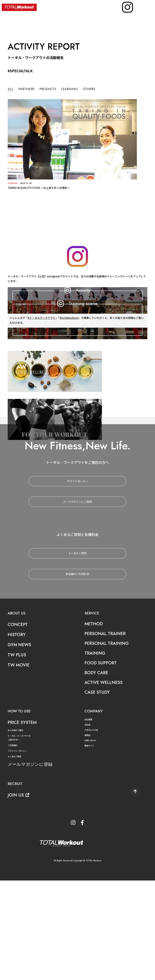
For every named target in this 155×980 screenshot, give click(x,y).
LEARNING (73, 89)
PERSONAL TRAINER (106, 733)
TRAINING (95, 752)
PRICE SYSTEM (23, 822)
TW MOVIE (19, 764)
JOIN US (19, 894)
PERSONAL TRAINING (108, 743)
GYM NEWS (20, 744)
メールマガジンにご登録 (77, 601)
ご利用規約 (13, 844)
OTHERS (94, 89)
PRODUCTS (50, 89)
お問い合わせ (91, 839)
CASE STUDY (98, 791)
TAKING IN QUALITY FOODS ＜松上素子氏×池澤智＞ (39, 188)
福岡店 (88, 834)
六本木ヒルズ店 (92, 829)
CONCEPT (18, 724)
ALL (11, 89)
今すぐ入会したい (77, 580)
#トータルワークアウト (42, 399)
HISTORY (17, 734)
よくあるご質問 (77, 653)
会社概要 (89, 819)
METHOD (94, 723)
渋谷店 (88, 824)
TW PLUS (17, 754)
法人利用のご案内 (16, 829)
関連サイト (90, 844)
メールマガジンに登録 (32, 863)
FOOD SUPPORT (102, 762)
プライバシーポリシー (18, 850)
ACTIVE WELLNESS (105, 782)
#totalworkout (69, 399)
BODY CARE (97, 772)
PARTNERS (27, 89)
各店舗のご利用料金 (77, 673)
